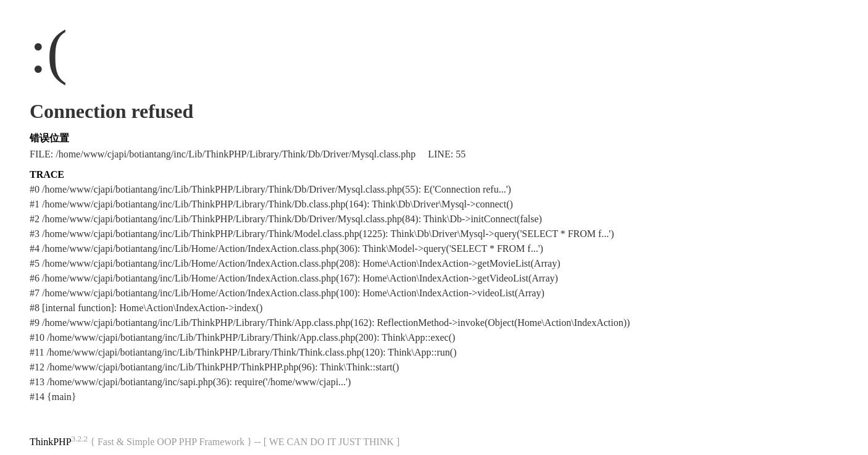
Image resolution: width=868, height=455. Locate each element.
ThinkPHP (51, 442)
